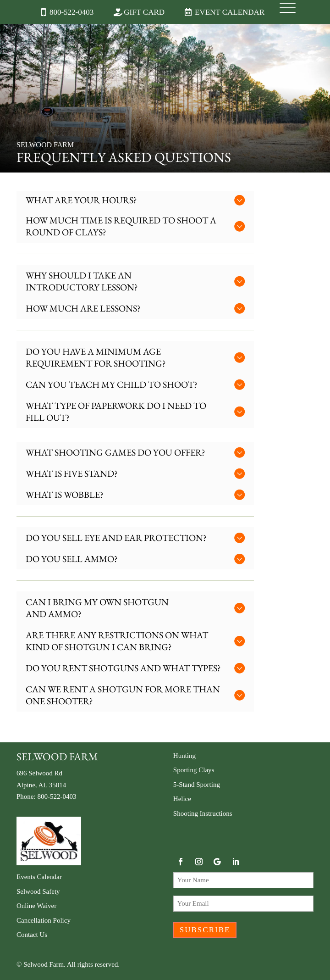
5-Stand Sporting (197, 785)
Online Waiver (36, 906)
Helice (182, 799)
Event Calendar (230, 12)
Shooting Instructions (203, 813)
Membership (34, 848)
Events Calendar (39, 877)
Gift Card (144, 12)
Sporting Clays (194, 770)
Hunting (184, 756)
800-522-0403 (71, 12)
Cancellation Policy (44, 920)
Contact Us (32, 935)
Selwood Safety (38, 891)
